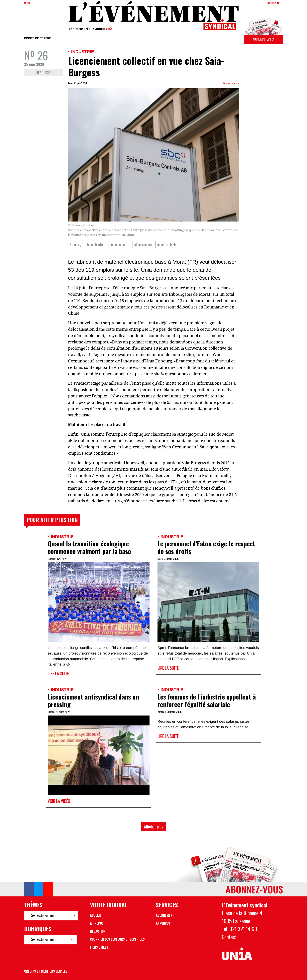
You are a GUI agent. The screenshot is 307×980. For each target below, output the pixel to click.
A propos (97, 923)
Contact (229, 937)
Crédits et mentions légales (46, 971)
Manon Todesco (231, 83)
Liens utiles (99, 947)
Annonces (163, 923)
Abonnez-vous (263, 39)
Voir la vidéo (59, 801)
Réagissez (44, 72)
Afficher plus (154, 827)
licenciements (120, 244)
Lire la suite (58, 673)
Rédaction (98, 931)
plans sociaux (143, 244)
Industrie (82, 52)
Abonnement (165, 915)
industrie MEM (167, 244)
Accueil (96, 915)
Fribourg (76, 244)
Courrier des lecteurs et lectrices (117, 939)
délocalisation (96, 244)
